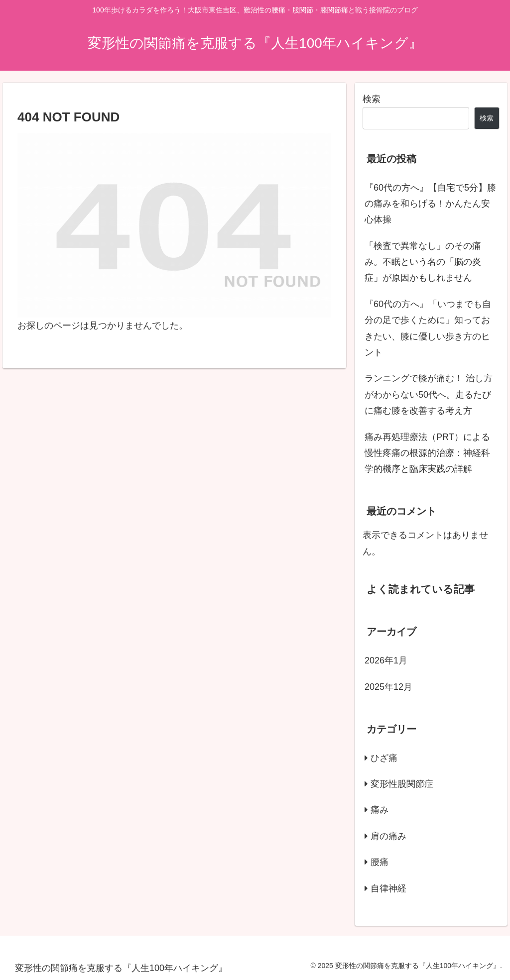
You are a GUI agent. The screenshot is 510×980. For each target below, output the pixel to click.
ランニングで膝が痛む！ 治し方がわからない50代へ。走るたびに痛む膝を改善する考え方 (429, 394)
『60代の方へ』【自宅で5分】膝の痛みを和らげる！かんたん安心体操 (430, 204)
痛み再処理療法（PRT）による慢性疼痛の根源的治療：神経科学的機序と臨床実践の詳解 (427, 453)
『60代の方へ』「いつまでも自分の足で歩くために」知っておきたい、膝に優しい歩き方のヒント (428, 328)
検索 (372, 99)
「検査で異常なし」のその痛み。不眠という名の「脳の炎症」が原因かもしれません (423, 262)
